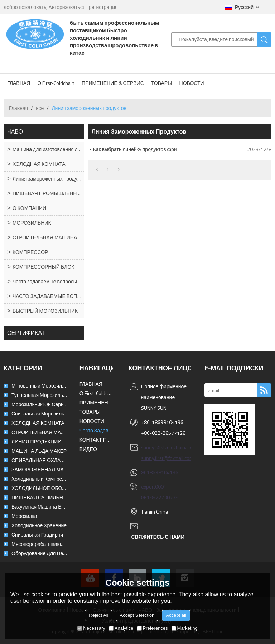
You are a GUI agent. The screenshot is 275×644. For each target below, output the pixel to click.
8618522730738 (160, 497)
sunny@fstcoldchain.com (168, 447)
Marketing (185, 628)
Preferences (153, 628)
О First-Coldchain (56, 83)
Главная (18, 108)
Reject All (98, 615)
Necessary (91, 628)
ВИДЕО (88, 449)
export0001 (154, 487)
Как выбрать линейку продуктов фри (135, 149)
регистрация (103, 7)
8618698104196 (160, 472)
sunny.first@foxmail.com (167, 458)
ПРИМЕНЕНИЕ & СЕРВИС (113, 83)
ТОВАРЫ (162, 83)
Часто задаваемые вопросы (96, 430)
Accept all (176, 615)
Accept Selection (137, 615)
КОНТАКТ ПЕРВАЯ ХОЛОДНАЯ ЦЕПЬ (96, 440)
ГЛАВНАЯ (19, 83)
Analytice (121, 628)
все (40, 108)
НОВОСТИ (192, 83)
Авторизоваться (67, 7)
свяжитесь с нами (158, 537)
